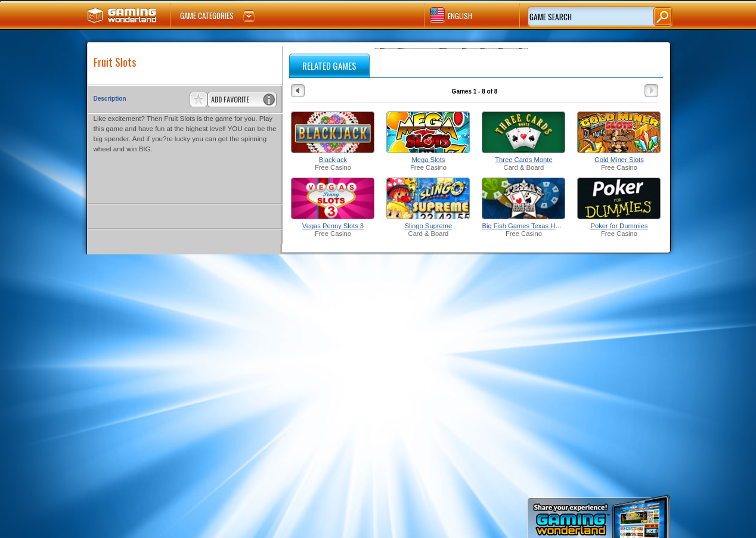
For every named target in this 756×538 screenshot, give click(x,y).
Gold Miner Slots (619, 160)
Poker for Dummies (619, 226)
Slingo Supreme (429, 226)
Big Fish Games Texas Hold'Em (523, 226)
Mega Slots (428, 160)
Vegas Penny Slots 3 (333, 226)
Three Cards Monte (523, 160)
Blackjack (333, 160)
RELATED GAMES (329, 66)
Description (110, 99)
